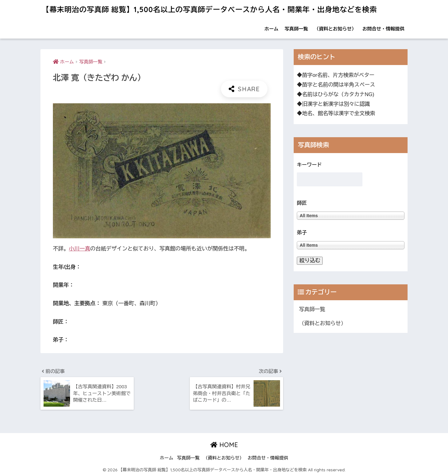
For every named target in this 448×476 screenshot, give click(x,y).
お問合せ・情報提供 (383, 29)
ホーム (271, 29)
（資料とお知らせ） (335, 29)
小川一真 (79, 249)
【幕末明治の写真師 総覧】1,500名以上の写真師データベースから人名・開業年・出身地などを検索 (210, 9)
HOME (224, 445)
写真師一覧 (296, 29)
